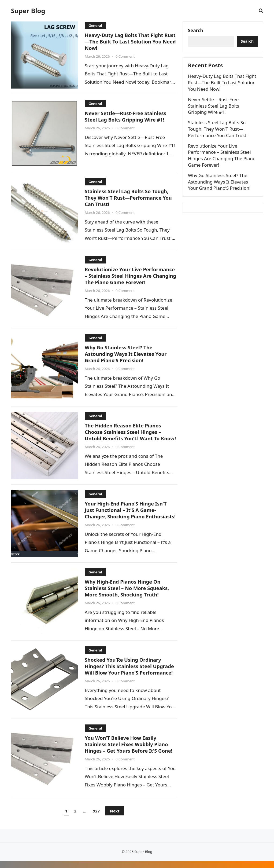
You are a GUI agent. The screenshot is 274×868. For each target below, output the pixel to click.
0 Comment (125, 56)
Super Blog (28, 11)
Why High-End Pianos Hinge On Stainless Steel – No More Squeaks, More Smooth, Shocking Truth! (128, 595)
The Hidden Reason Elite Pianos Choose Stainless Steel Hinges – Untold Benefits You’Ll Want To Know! (124, 435)
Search (196, 31)
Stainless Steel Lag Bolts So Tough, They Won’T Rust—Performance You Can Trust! (129, 197)
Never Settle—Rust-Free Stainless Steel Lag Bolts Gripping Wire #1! (126, 116)
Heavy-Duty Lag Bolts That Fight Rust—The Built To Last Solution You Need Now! (129, 41)
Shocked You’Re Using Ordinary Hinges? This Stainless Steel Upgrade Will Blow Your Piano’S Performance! (130, 673)
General (95, 25)
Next (115, 818)
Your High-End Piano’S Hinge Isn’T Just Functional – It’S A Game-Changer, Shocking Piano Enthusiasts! (127, 516)
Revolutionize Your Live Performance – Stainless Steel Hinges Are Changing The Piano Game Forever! (131, 276)
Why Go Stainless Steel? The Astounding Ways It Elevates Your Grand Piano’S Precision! (127, 354)
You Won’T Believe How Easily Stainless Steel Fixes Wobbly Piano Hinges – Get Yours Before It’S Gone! (129, 751)
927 (97, 818)
